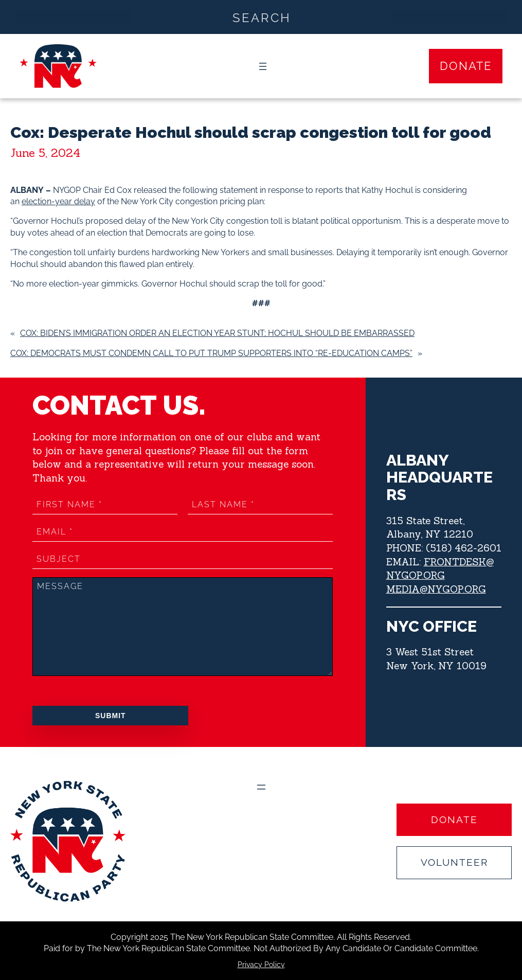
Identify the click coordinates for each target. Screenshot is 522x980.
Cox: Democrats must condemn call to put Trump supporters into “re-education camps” (211, 353)
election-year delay (58, 201)
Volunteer (454, 862)
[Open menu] (263, 66)
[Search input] (262, 17)
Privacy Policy (261, 965)
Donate (466, 66)
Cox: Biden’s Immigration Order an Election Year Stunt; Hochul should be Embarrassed (217, 333)
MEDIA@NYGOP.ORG (436, 589)
